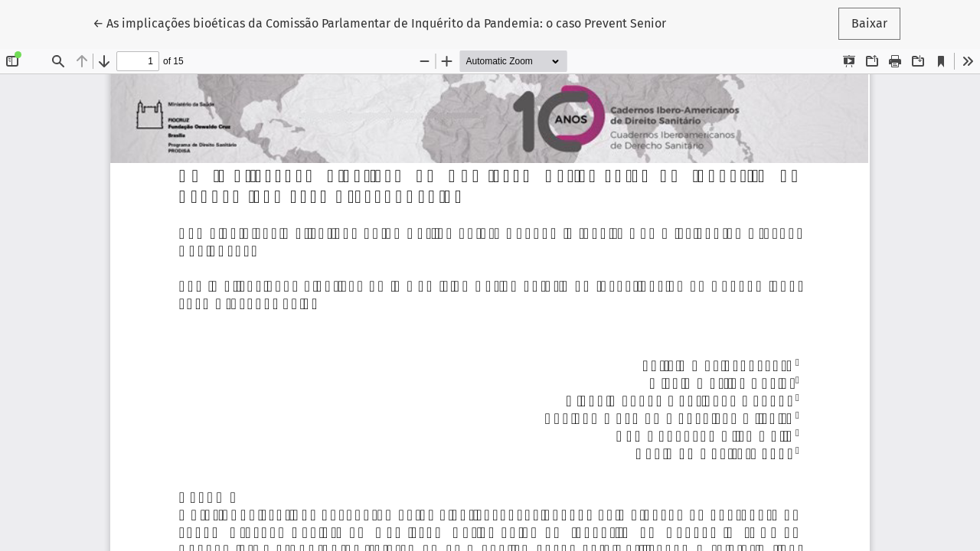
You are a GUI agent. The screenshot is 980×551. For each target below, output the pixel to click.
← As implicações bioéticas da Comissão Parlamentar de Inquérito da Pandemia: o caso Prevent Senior (379, 22)
